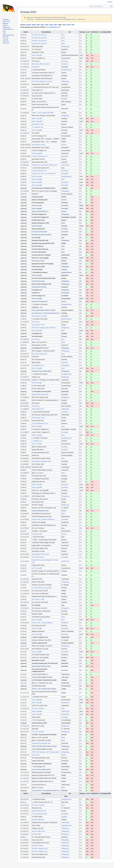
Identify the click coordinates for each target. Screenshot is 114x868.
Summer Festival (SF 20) (40, 301)
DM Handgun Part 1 (38, 365)
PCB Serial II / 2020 (38, 261)
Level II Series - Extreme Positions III (43, 519)
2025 (38, 25)
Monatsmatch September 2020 (41, 461)
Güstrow (64, 200)
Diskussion (58, 17)
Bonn (63, 35)
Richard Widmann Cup (39, 811)
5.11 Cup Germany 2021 (39, 814)
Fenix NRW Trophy (38, 557)
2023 (47, 25)
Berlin (63, 223)
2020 (60, 25)
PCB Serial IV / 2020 (38, 418)
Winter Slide (36, 755)
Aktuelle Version (51, 19)
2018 (69, 25)
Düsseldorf (65, 64)
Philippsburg (65, 47)
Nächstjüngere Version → (71, 19)
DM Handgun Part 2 (38, 409)
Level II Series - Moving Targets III (42, 623)
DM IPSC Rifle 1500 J (39, 831)
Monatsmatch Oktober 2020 (40, 554)
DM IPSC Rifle (36, 834)
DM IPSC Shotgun (38, 846)
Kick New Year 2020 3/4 (39, 41)
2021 (55, 25)
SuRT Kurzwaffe (37, 55)
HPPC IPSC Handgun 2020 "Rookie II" (44, 328)
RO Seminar (36, 67)
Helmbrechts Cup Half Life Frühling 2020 (44, 165)
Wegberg (64, 99)
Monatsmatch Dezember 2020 (41, 743)
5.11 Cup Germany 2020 (39, 232)
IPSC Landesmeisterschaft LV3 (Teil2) (44, 310)
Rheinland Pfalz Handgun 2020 (42, 371)
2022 (51, 25)
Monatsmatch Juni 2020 (39, 316)
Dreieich (64, 534)
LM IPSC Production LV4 (40, 156)
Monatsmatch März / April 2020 (41, 235)
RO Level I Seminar (38, 708)
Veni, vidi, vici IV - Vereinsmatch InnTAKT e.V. (46, 791)
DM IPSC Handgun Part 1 (40, 849)
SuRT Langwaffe (37, 121)
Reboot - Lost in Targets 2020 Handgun (44, 689)
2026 (34, 25)
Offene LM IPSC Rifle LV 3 (40, 211)
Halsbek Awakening (38, 820)
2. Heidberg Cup (37, 441)
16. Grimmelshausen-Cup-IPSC (42, 588)
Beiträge (63, 17)
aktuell (29, 25)
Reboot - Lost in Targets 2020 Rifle (43, 113)
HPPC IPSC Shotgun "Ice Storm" (42, 81)
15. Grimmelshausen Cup (40, 423)
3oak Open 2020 (37, 534)
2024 (42, 25)
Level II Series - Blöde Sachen (41, 769)
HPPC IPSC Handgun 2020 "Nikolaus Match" (46, 752)
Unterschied (30, 19)
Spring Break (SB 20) (38, 145)
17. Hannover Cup (38, 127)
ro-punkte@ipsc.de (53, 27)
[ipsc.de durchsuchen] (101, 6)
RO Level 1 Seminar (38, 805)
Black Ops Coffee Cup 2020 (40, 64)
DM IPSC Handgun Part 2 (40, 851)
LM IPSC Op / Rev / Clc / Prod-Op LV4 (44, 174)
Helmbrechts (65, 165)
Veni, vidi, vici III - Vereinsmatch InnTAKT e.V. (46, 313)
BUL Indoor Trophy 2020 (39, 354)
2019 (64, 25)
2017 (73, 25)
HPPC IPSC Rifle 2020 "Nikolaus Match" (44, 746)
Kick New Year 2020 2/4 (39, 38)
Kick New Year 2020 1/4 (39, 35)
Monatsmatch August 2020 (40, 394)
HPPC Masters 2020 (38, 281)
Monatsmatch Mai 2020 (39, 287)
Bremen (64, 145)
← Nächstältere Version (40, 19)
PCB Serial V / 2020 (38, 599)
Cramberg (65, 61)
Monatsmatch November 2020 (41, 666)
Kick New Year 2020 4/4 (39, 44)
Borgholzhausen (67, 70)
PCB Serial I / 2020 (38, 124)
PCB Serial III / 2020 (38, 325)
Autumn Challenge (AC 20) (40, 511)
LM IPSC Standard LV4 (39, 171)
